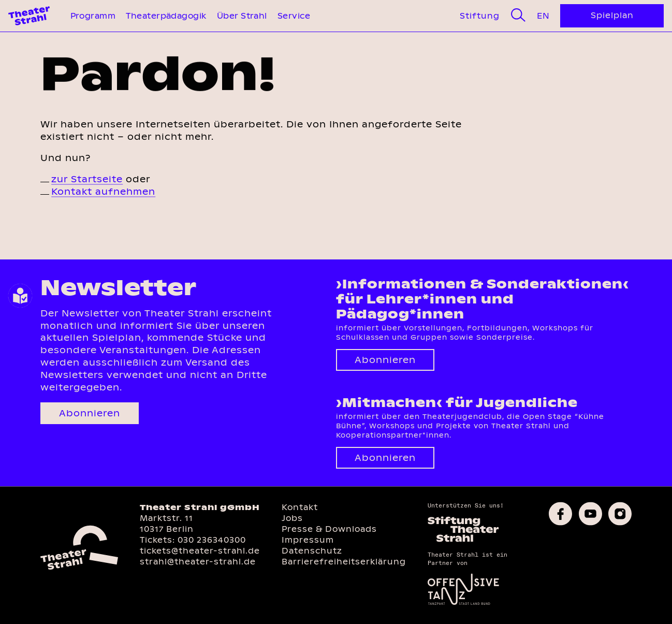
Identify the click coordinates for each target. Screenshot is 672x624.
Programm (93, 16)
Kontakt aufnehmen (103, 192)
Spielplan (612, 15)
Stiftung (480, 16)
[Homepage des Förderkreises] (463, 540)
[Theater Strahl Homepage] (29, 16)
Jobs (292, 518)
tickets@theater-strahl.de (200, 551)
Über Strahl (242, 16)
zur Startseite (87, 179)
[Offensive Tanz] (463, 604)
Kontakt (300, 507)
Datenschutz (312, 551)
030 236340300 (212, 540)
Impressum (308, 540)
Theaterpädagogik (166, 16)
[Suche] (518, 16)
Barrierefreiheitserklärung (344, 562)
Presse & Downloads (329, 529)
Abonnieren (90, 413)
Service (294, 16)
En (543, 16)
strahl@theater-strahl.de (198, 562)
